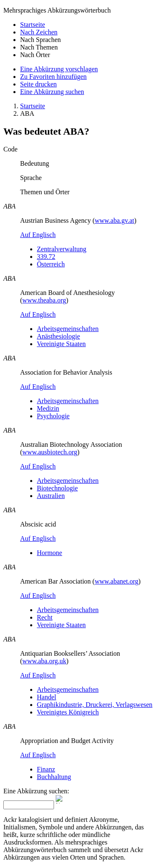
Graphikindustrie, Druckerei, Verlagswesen (95, 705)
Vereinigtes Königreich (68, 712)
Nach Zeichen (39, 32)
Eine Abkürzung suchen (52, 92)
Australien (51, 496)
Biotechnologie (57, 488)
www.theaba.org (44, 300)
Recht (45, 617)
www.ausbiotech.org (50, 452)
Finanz (46, 769)
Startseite (33, 25)
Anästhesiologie (58, 336)
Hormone (49, 553)
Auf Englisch (38, 235)
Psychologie (53, 416)
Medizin (48, 408)
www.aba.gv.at (114, 220)
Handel (46, 697)
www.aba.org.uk (44, 661)
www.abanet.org (116, 581)
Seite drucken (39, 84)
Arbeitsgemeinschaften (68, 329)
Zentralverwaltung (62, 249)
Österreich (51, 264)
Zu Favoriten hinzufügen (53, 77)
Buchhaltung (54, 777)
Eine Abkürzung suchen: (36, 791)
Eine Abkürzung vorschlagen (59, 69)
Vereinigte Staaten (61, 344)
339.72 (46, 257)
